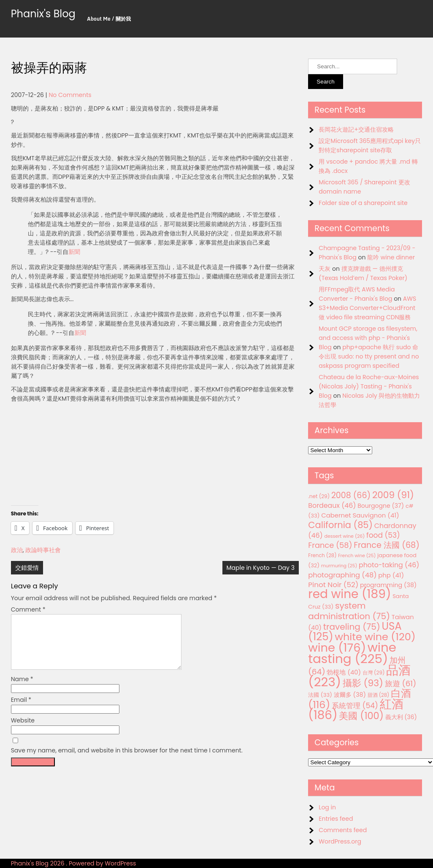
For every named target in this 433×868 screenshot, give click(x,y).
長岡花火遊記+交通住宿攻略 (356, 129)
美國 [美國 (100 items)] (361, 716)
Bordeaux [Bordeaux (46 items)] (332, 505)
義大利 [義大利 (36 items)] (401, 717)
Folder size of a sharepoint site (363, 203)
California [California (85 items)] (340, 525)
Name (22, 689)
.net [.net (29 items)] (319, 496)
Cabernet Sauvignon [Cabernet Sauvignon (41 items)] (360, 515)
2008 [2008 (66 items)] (351, 495)
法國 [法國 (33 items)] (320, 695)
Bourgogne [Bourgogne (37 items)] (381, 506)
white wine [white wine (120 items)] (375, 637)
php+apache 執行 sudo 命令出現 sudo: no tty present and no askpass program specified (369, 356)
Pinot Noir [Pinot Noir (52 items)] (333, 585)
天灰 (325, 269)
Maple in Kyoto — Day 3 (261, 568)
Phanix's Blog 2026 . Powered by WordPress (74, 863)
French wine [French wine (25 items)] (357, 556)
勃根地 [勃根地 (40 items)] (344, 672)
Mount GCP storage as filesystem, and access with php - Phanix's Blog (368, 338)
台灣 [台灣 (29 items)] (374, 673)
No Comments (70, 95)
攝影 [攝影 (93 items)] (363, 683)
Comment (28, 609)
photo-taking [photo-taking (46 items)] (389, 565)
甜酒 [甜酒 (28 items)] (379, 695)
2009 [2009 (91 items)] (393, 495)
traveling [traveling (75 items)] (352, 627)
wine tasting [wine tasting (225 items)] (352, 653)
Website (23, 731)
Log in (327, 807)
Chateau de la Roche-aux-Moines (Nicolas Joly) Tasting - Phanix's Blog (369, 386)
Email (21, 710)
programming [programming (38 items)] (388, 585)
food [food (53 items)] (383, 535)
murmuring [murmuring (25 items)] (339, 566)
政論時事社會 (43, 550)
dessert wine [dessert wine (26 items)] (344, 536)
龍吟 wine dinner (391, 257)
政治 (17, 550)
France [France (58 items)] (330, 545)
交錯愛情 (27, 568)
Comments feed (343, 830)
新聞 (74, 252)
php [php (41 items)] (391, 575)
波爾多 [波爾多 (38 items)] (350, 695)
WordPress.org (340, 841)
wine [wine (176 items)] (337, 648)
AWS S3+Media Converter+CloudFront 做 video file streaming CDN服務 (367, 308)
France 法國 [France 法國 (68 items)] (387, 545)
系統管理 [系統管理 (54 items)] (355, 706)
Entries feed (336, 819)
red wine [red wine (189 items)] (349, 594)
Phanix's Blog (43, 14)
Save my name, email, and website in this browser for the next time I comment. (127, 760)
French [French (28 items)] (322, 555)
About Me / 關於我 (109, 19)
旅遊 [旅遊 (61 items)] (401, 683)
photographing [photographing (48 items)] (342, 575)
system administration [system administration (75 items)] (349, 611)
